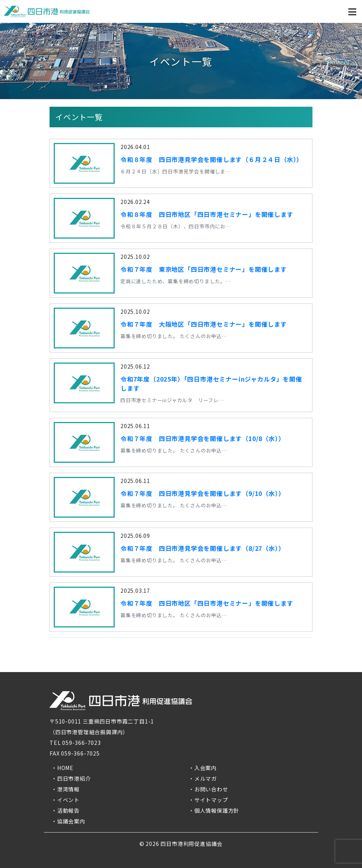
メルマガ (206, 778)
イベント (68, 800)
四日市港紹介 (74, 778)
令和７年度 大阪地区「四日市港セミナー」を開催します (204, 324)
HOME (65, 768)
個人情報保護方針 (217, 810)
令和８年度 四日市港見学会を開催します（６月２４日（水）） (212, 159)
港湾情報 (68, 789)
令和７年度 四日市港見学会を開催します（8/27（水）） (203, 548)
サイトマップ (211, 800)
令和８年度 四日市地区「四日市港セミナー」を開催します (207, 214)
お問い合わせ (211, 789)
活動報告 (68, 810)
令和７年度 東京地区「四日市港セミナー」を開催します (204, 269)
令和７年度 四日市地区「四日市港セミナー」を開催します (207, 603)
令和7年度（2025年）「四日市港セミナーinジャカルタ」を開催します (211, 383)
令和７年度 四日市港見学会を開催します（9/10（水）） (203, 493)
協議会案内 (71, 821)
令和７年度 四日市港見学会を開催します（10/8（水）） (203, 438)
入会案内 (206, 768)
